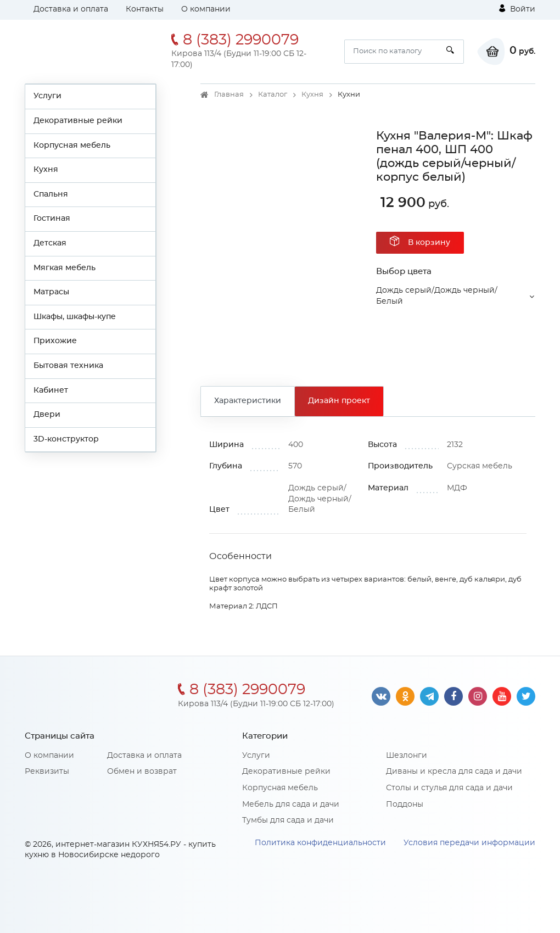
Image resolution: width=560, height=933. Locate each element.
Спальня (51, 194)
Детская (50, 243)
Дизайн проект (339, 401)
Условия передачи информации (469, 843)
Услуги (47, 96)
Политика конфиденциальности (320, 843)
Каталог (273, 95)
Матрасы (51, 292)
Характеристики (248, 401)
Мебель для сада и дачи (291, 804)
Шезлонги (407, 756)
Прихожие (55, 341)
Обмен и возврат (142, 772)
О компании (206, 9)
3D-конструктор (66, 439)
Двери (47, 415)
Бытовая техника (68, 366)
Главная (229, 95)
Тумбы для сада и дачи (288, 820)
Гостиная (52, 219)
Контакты (145, 9)
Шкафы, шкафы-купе (75, 317)
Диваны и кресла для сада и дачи (454, 772)
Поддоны (405, 804)
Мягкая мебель (65, 268)
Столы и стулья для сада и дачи (449, 788)
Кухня (46, 170)
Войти (517, 9)
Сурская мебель (480, 466)
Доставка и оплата (71, 9)
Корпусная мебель (72, 146)
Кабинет (51, 390)
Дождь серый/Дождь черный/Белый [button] (437, 296)
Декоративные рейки (78, 121)
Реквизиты (47, 772)
